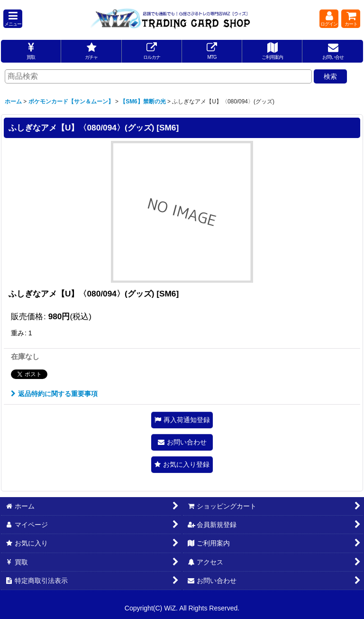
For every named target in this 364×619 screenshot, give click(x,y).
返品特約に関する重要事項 (54, 394)
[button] (13, 19)
